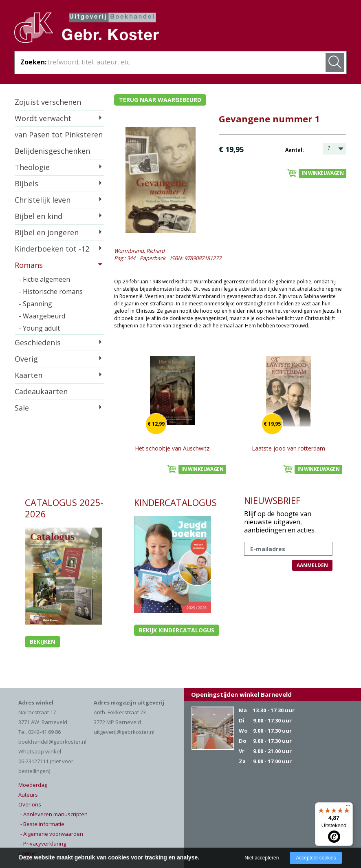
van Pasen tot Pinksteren (59, 135)
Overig (26, 359)
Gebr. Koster (87, 29)
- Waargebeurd (42, 316)
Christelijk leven (43, 200)
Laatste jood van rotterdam (288, 448)
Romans (29, 265)
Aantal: (295, 150)
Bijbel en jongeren (47, 232)
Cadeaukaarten (41, 391)
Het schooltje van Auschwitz (172, 448)
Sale (22, 408)
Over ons (30, 804)
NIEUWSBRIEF (272, 500)
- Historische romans (51, 292)
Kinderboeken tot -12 (52, 249)
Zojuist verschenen (48, 102)
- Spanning (35, 304)
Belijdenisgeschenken (52, 151)
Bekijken (43, 642)
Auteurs (28, 795)
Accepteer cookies (316, 858)
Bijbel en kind (39, 216)
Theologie (32, 167)
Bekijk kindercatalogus (177, 630)
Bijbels (26, 183)
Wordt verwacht (43, 118)
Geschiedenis (38, 342)
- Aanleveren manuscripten (54, 814)
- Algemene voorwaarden (52, 834)
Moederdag (33, 785)
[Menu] (348, 807)
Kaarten (29, 375)
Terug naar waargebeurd (160, 100)
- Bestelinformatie (42, 824)
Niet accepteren (262, 858)
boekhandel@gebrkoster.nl (52, 742)
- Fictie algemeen (44, 279)
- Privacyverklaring (43, 844)
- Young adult (39, 328)
